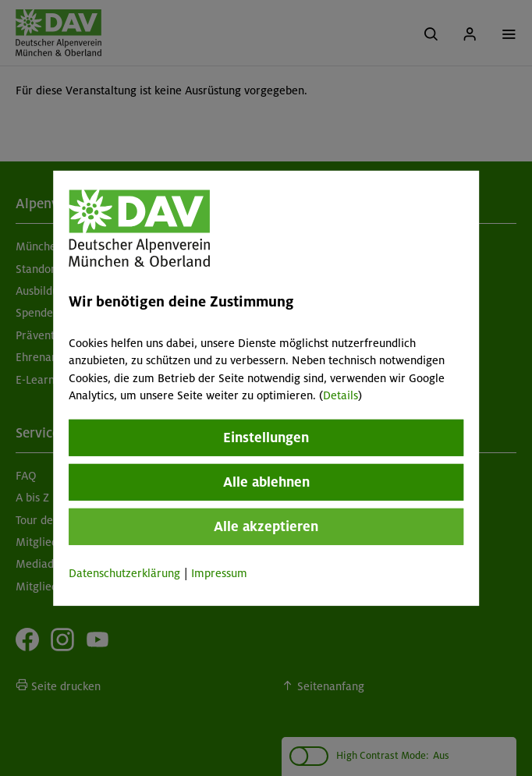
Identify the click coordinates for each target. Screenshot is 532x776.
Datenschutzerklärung (124, 573)
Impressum (219, 573)
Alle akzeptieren (266, 526)
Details (340, 395)
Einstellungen (266, 438)
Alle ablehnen (266, 482)
